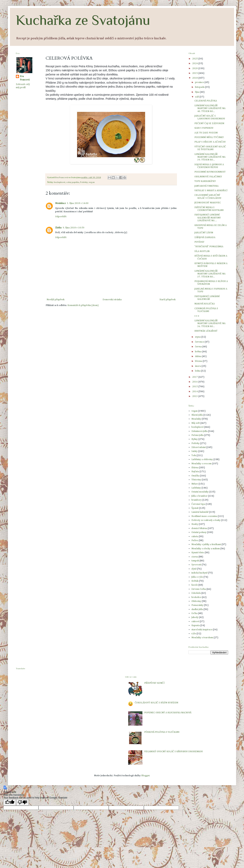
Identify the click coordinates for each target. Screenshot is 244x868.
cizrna (195, 557)
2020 (195, 69)
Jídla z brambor (199, 496)
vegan (92, 182)
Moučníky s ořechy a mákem (206, 549)
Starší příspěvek (168, 300)
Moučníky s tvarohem (202, 638)
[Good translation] (10, 802)
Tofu (194, 456)
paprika (75, 182)
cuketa (195, 537)
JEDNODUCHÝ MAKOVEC (208, 203)
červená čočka (199, 589)
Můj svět (196, 423)
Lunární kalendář (200, 512)
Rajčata (195, 472)
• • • (197, 316)
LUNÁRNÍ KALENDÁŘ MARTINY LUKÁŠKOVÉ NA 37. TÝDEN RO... (210, 274)
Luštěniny (196, 488)
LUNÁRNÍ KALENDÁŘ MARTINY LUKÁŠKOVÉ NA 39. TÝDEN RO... (210, 157)
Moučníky (196, 419)
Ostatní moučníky (200, 492)
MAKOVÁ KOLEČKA (205, 304)
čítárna (195, 468)
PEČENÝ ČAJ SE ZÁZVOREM (209, 124)
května (199, 352)
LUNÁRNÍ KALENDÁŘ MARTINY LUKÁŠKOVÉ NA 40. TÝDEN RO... (210, 109)
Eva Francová (25, 78)
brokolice (196, 597)
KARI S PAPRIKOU (204, 128)
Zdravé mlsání (199, 447)
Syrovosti (196, 565)
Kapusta (196, 626)
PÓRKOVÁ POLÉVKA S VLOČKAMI (162, 732)
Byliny (195, 439)
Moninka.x (60, 203)
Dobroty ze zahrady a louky (206, 520)
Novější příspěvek (56, 300)
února (198, 366)
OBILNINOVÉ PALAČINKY (208, 177)
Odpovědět (61, 217)
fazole (195, 585)
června (199, 347)
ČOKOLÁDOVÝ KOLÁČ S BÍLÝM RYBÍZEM (156, 703)
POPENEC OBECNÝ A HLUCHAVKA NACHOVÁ (168, 713)
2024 (195, 64)
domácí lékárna (199, 528)
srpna (198, 337)
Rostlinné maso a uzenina (204, 516)
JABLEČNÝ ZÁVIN (204, 233)
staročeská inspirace (202, 630)
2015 (195, 387)
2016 (195, 382)
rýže (194, 634)
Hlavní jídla (197, 415)
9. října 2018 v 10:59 (73, 228)
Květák (195, 581)
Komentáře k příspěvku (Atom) (83, 305)
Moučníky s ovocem (201, 464)
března (199, 361)
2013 (195, 396)
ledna (198, 371)
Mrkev (195, 484)
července (200, 342)
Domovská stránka (112, 300)
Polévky (84, 182)
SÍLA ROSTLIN (202, 251)
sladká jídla (197, 609)
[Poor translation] (22, 802)
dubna (198, 356)
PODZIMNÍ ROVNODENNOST (210, 172)
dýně (194, 569)
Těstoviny (196, 480)
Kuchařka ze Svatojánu (83, 20)
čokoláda (196, 593)
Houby (195, 524)
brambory (197, 500)
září (197, 97)
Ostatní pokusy (199, 532)
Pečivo (195, 541)
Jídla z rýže (197, 577)
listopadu (200, 87)
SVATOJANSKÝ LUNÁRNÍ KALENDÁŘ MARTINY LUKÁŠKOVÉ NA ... (208, 218)
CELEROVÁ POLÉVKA (206, 101)
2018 (195, 78)
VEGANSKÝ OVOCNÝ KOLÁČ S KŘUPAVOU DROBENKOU (173, 752)
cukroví (195, 622)
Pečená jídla (197, 435)
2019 (195, 73)
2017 (195, 377)
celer (69, 182)
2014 (195, 392)
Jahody (195, 617)
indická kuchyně (199, 573)
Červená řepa (198, 504)
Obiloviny (196, 601)
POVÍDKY (199, 242)
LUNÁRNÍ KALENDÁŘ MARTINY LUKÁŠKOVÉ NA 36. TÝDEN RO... (210, 324)
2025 (195, 59)
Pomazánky (197, 605)
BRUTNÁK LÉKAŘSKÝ (206, 331)
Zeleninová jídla (199, 431)
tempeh (195, 561)
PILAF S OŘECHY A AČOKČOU (210, 142)
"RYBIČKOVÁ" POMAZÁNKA (209, 247)
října (197, 92)
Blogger (145, 776)
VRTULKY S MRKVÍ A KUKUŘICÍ (211, 191)
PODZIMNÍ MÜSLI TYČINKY (209, 137)
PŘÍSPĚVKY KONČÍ (154, 683)
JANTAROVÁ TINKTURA (206, 186)
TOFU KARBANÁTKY (205, 181)
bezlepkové (60, 182)
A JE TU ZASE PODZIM (206, 133)
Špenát (195, 508)
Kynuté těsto (198, 553)
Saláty (195, 451)
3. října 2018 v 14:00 (78, 203)
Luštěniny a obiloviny (202, 460)
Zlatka (58, 228)
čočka (194, 613)
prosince (200, 82)
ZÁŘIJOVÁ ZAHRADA (205, 238)
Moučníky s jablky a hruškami (206, 545)
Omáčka (195, 476)
